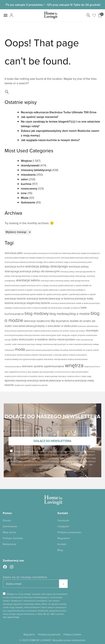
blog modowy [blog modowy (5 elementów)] (37, 313)
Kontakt (62, 544)
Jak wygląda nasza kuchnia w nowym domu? (50, 140)
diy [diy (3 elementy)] (53, 321)
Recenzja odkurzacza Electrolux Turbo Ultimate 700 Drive (59, 112)
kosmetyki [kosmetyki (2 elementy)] (92, 330)
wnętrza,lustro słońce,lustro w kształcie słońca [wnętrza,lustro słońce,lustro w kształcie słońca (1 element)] (24, 376)
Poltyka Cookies (72, 634)
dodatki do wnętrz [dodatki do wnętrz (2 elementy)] (80, 321)
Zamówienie (10, 526)
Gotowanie (28, 202)
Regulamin (64, 538)
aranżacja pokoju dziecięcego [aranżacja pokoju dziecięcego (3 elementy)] (47, 266)
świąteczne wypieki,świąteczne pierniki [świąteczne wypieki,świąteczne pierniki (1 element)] (31, 385)
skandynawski (30, 165)
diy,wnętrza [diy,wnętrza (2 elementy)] (62, 321)
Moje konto (9, 532)
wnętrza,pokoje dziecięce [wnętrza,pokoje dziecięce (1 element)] (55, 376)
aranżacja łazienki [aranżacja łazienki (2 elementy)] (15, 298)
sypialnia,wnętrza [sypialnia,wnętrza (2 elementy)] (54, 366)
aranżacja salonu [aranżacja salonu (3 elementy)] (28, 280)
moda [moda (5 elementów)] (20, 349)
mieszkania (28, 175)
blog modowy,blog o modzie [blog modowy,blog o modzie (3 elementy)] (70, 314)
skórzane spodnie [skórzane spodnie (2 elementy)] (33, 366)
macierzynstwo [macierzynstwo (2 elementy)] (66, 339)
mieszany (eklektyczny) (36, 170)
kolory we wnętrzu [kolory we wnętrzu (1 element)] (78, 331)
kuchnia (26, 184)
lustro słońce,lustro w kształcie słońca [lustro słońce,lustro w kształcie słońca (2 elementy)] (34, 339)
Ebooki (7, 520)
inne (24, 193)
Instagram (63, 526)
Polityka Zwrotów (13, 538)
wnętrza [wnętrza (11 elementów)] (74, 365)
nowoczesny (29, 188)
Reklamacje (10, 544)
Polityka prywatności (70, 532)
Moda (25, 198)
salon (24, 179)
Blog (60, 550)
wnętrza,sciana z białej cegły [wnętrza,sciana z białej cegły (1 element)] (79, 376)
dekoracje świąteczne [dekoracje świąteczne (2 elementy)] (37, 321)
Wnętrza (26, 161)
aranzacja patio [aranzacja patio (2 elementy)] (14, 253)
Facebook (63, 520)
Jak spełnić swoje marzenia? (40, 117)
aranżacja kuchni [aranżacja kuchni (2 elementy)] (15, 266)
